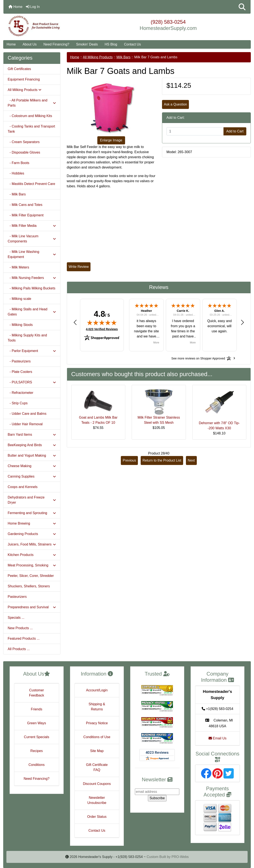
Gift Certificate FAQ (97, 767)
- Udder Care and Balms (27, 414)
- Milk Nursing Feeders (32, 278)
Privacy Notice (97, 723)
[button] (242, 7)
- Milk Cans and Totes (25, 205)
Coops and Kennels (23, 487)
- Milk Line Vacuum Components (32, 239)
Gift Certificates (19, 69)
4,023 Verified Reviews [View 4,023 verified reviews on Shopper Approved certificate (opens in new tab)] (102, 329)
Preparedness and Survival (32, 607)
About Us (30, 44)
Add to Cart (235, 131)
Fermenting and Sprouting (32, 513)
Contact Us (132, 44)
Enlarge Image (111, 140)
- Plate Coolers (20, 372)
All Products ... (19, 649)
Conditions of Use (97, 737)
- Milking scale (19, 299)
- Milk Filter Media (32, 226)
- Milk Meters (18, 267)
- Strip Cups (18, 403)
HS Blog (111, 44)
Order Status (97, 817)
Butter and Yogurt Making (32, 455)
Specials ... (16, 618)
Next (191, 460)
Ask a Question (176, 104)
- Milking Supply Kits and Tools (27, 338)
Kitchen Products (32, 555)
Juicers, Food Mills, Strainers (32, 544)
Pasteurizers (17, 597)
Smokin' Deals (87, 44)
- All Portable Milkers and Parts (32, 103)
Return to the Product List (162, 460)
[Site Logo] (45, 26)
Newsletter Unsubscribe (97, 800)
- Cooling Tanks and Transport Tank (31, 129)
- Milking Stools (20, 325)
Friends (37, 709)
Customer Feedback (36, 693)
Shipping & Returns (97, 707)
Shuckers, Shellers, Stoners (29, 586)
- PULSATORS (32, 382)
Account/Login (97, 690)
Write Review (79, 267)
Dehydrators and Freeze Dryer (32, 500)
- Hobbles (16, 173)
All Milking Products (98, 57)
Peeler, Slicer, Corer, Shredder (31, 576)
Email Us (218, 738)
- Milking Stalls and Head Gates (32, 312)
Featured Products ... (24, 639)
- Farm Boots (18, 163)
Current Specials (36, 737)
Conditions (36, 765)
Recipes (36, 751)
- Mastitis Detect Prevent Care (31, 184)
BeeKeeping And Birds (32, 445)
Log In (33, 7)
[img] (102, 323)
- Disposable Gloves (24, 152)
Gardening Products (32, 534)
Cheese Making (32, 466)
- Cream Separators (24, 142)
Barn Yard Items (32, 435)
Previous (129, 460)
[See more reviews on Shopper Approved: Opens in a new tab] (198, 358)
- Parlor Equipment (32, 351)
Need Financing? (56, 44)
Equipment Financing (24, 79)
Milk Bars (123, 57)
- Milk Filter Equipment (26, 215)
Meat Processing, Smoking (32, 565)
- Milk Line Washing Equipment (32, 254)
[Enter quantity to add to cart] (195, 131)
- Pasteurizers (19, 361)
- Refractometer (20, 393)
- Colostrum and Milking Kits (30, 116)
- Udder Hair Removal (25, 424)
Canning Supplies (32, 476)
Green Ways (36, 723)
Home (15, 7)
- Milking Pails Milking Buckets (31, 288)
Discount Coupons (97, 784)
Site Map (97, 751)
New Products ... (20, 628)
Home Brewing (32, 523)
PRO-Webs (180, 857)
